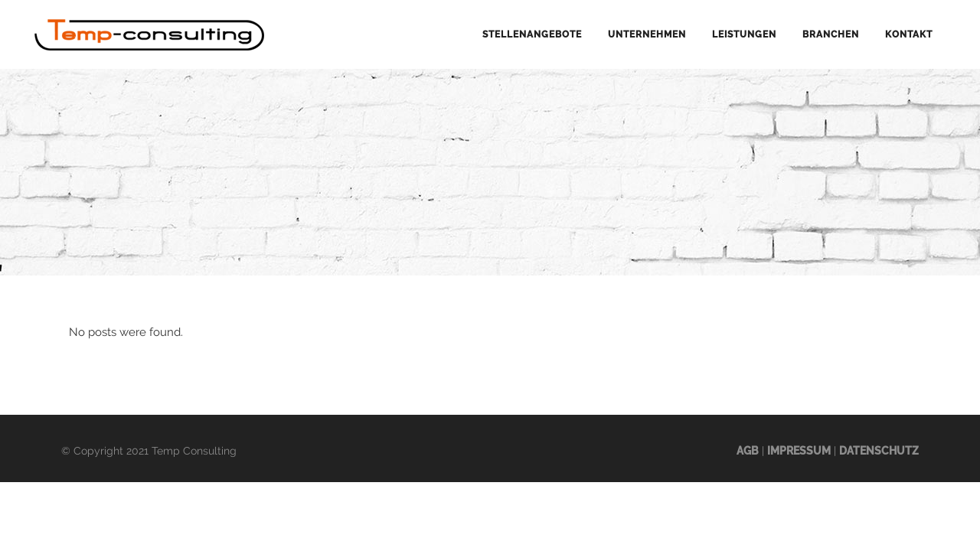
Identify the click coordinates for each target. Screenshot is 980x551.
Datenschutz (879, 451)
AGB (748, 451)
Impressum (799, 451)
